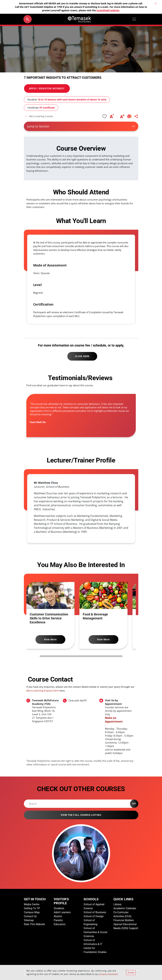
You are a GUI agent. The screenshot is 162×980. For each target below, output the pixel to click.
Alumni (58, 916)
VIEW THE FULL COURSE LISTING (81, 815)
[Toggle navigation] (134, 19)
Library (117, 904)
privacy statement (109, 974)
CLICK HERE (82, 356)
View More (50, 639)
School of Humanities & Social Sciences (95, 932)
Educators (60, 924)
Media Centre (32, 904)
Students (59, 908)
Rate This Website (34, 924)
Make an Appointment (114, 720)
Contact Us (30, 916)
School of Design (94, 916)
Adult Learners (62, 912)
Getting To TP (32, 908)
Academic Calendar (125, 908)
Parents (58, 920)
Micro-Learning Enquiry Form (43, 691)
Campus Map (32, 912)
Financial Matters (124, 920)
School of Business (95, 912)
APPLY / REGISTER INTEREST (47, 88)
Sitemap (29, 920)
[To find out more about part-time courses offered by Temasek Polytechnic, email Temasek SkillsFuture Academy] (46, 711)
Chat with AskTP (78, 700)
